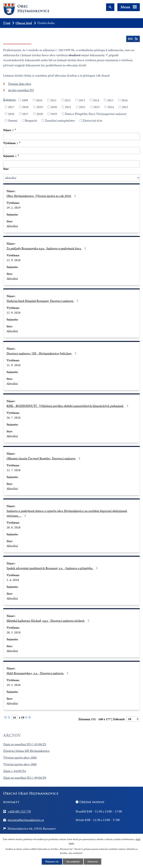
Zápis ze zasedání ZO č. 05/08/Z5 (25, 744)
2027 (25, 114)
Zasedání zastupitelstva (60, 120)
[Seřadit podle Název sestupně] (16, 130)
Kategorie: (10, 100)
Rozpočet (31, 120)
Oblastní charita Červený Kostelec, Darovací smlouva (44, 458)
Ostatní (13, 120)
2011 (53, 100)
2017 (11, 107)
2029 (54, 114)
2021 (68, 107)
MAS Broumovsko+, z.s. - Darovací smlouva (38, 673)
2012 (68, 100)
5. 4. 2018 (13, 580)
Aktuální (12, 226)
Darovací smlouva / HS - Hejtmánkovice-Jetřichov (42, 353)
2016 (124, 100)
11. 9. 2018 (14, 365)
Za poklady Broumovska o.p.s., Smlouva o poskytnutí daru (47, 248)
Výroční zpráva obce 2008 (20, 757)
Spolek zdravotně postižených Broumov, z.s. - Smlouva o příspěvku (53, 568)
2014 (96, 100)
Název (8, 130)
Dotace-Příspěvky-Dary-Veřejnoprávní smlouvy (96, 114)
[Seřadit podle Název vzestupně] (16, 128)
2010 (39, 100)
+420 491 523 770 (19, 811)
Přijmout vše (52, 862)
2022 (82, 107)
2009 (25, 100)
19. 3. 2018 (14, 685)
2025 (125, 107)
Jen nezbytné (73, 862)
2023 (97, 107)
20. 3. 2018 (14, 632)
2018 (25, 107)
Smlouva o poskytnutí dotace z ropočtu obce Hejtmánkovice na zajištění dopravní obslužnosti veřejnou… (67, 513)
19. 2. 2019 (14, 207)
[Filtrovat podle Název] (71, 136)
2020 (54, 107)
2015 (110, 100)
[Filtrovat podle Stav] (71, 178)
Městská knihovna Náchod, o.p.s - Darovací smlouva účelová (49, 621)
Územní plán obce (20, 84)
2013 (82, 100)
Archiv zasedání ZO (21, 90)
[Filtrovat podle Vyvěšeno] (71, 150)
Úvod (7, 23)
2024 (111, 107)
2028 (40, 114)
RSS (133, 39)
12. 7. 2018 (14, 470)
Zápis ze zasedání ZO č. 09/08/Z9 (25, 778)
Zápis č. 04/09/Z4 (14, 771)
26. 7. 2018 (14, 417)
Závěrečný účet (92, 120)
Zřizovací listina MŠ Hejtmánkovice (26, 751)
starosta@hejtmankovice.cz (26, 820)
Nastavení (93, 862)
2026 (11, 114)
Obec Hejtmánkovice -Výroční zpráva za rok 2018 (42, 196)
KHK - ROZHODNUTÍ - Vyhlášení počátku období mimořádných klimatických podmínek (68, 406)
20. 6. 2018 (14, 527)
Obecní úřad (24, 23)
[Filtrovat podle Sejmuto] (71, 164)
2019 (40, 107)
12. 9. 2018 (14, 260)
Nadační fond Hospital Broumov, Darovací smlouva (43, 301)
